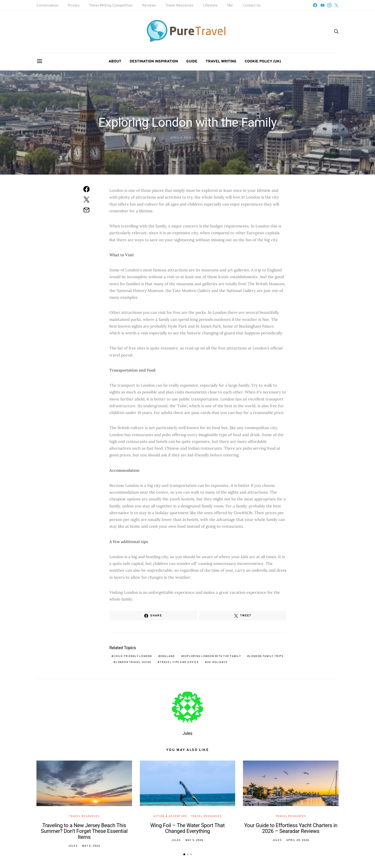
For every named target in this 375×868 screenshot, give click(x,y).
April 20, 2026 (298, 840)
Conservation (47, 6)
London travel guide (133, 662)
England (168, 656)
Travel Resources (179, 6)
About (115, 62)
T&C (230, 6)
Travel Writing (221, 62)
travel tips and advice (179, 662)
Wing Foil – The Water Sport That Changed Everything (187, 828)
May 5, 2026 (195, 840)
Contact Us (252, 6)
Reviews (149, 6)
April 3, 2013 (181, 138)
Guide (192, 62)
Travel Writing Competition (111, 6)
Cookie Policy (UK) (263, 62)
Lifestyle (210, 6)
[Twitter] (336, 5)
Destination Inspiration (154, 62)
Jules (200, 138)
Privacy (74, 6)
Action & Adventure (170, 816)
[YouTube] (322, 5)
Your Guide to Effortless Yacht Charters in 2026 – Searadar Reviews (291, 828)
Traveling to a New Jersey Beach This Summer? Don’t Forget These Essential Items (84, 831)
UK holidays (217, 662)
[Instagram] (329, 5)
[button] (184, 854)
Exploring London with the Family (212, 656)
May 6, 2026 (91, 846)
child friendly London (133, 656)
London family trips (266, 656)
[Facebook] (315, 5)
